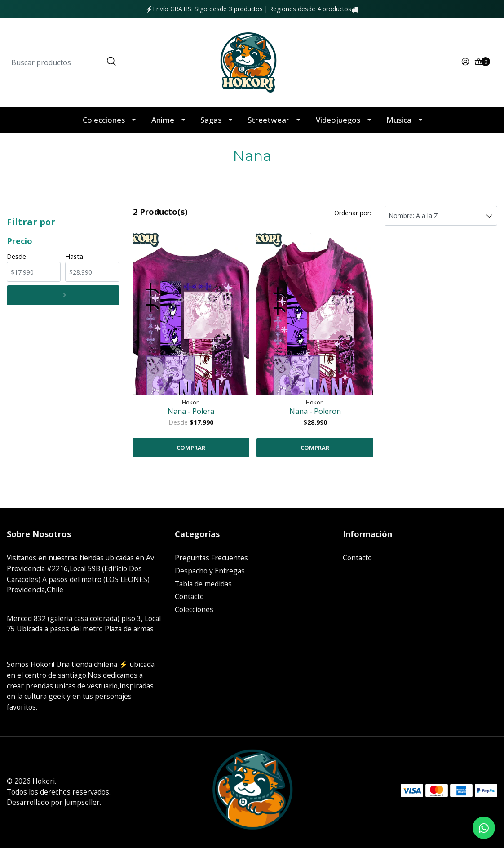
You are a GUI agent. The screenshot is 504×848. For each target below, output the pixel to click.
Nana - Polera (191, 411)
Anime (163, 120)
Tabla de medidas (203, 584)
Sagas (211, 120)
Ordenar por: (353, 213)
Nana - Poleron (315, 411)
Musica (399, 120)
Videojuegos (338, 120)
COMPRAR (191, 448)
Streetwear (268, 120)
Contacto (189, 596)
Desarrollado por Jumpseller (53, 802)
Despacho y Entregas (210, 571)
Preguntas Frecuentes (211, 558)
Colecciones (104, 120)
